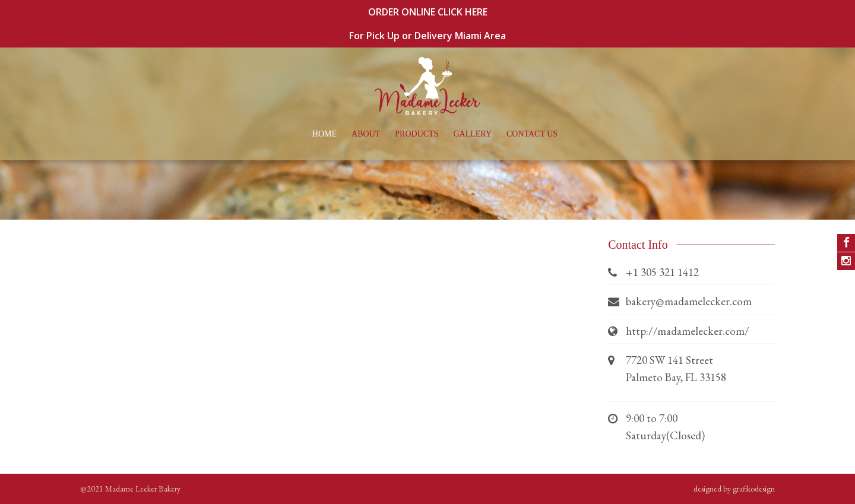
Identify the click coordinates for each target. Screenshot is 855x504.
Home (324, 134)
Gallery (472, 134)
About (366, 134)
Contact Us (532, 134)
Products (417, 134)
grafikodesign (754, 489)
